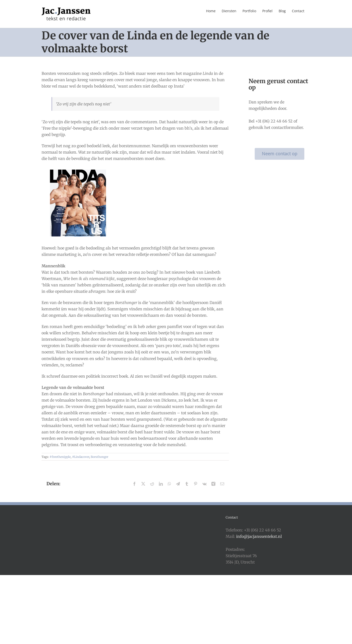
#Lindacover (81, 457)
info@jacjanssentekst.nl (259, 536)
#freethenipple (60, 457)
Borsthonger (99, 457)
